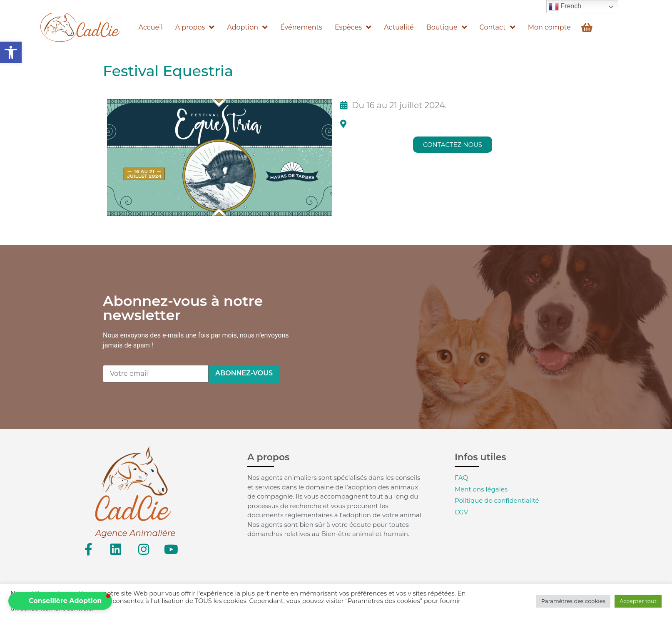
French (565, 7)
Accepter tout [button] (638, 601)
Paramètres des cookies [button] (573, 601)
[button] (11, 52)
